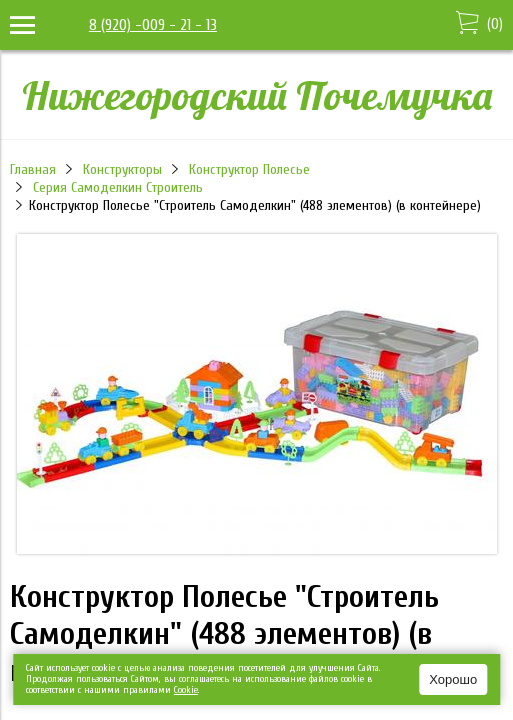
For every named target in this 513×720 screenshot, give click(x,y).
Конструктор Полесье (249, 169)
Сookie (186, 690)
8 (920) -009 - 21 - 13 (153, 25)
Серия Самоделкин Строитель (118, 187)
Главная (33, 169)
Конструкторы (122, 169)
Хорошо (453, 679)
